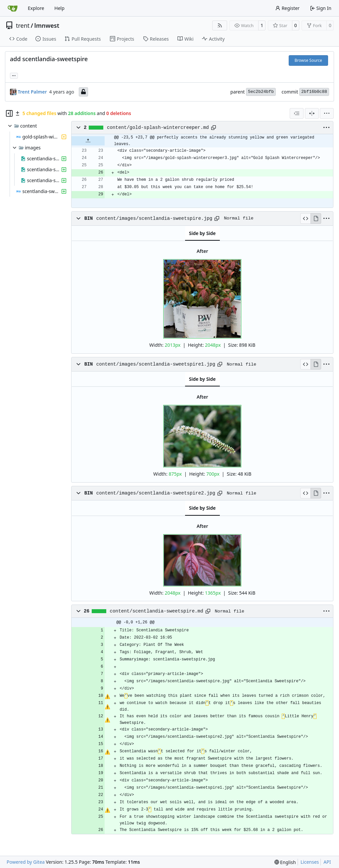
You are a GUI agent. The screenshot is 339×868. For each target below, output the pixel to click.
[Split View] (312, 113)
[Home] (13, 8)
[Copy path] (214, 128)
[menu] (327, 113)
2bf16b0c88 (314, 92)
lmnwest (47, 25)
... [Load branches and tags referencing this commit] (14, 75)
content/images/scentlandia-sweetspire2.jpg (156, 493)
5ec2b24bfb (261, 92)
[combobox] (297, 113)
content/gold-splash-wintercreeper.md (158, 128)
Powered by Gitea (26, 862)
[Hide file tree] (9, 113)
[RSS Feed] (220, 25)
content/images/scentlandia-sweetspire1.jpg (156, 364)
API (327, 862)
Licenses (310, 862)
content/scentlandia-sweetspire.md (157, 611)
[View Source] (305, 218)
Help (59, 8)
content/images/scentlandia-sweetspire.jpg (154, 218)
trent (23, 25)
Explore (36, 8)
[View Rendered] (316, 218)
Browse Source (308, 60)
